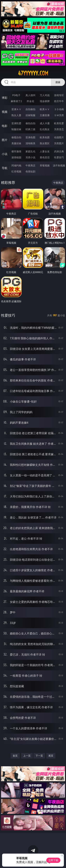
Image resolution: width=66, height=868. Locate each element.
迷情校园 (16, 157)
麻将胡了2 (16, 101)
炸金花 (30, 101)
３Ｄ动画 (59, 109)
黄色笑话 (45, 157)
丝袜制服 (30, 115)
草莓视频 (45, 165)
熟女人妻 (16, 115)
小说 (5, 154)
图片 (5, 140)
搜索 (58, 82)
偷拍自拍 (30, 123)
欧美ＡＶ (45, 109)
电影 (5, 126)
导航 (5, 168)
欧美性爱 (59, 123)
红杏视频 (16, 171)
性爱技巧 (59, 157)
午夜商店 (30, 165)
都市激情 (16, 151)
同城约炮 (16, 165)
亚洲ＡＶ (16, 109)
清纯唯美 (30, 143)
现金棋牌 (45, 101)
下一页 (39, 756)
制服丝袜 (16, 129)
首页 (15, 756)
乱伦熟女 (45, 129)
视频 (5, 112)
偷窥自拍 (16, 137)
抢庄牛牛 (59, 101)
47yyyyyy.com (33, 73)
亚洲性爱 (16, 123)
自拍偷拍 (30, 109)
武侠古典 (59, 151)
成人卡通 (45, 123)
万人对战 (45, 95)
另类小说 (30, 157)
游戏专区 (59, 95)
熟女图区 (45, 143)
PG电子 (16, 95)
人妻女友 (45, 151)
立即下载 (53, 860)
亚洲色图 (30, 137)
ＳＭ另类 (59, 115)
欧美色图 (45, 137)
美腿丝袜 (16, 143)
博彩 (5, 98)
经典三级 (30, 129)
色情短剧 (30, 171)
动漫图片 (59, 137)
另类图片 (59, 143)
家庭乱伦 (30, 151)
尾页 (51, 756)
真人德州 (30, 95)
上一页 (27, 756)
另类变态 (59, 129)
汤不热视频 (59, 165)
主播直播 (45, 115)
